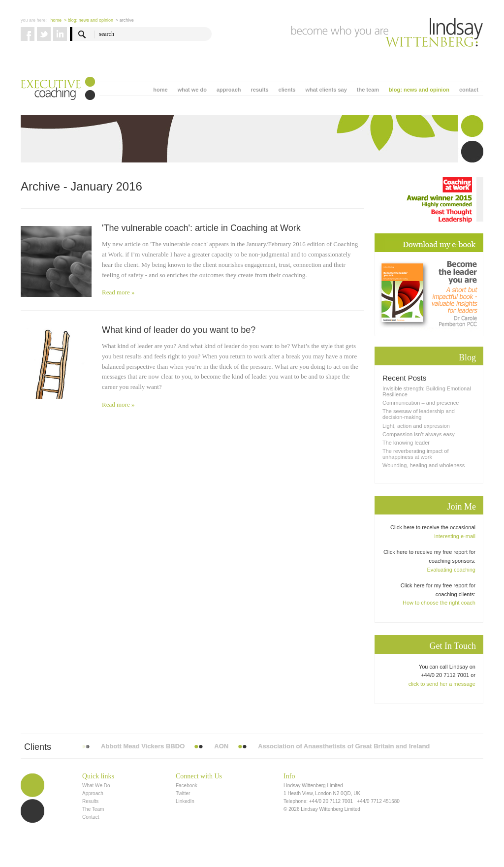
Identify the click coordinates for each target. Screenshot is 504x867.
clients (287, 90)
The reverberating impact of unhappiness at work (416, 454)
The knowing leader (406, 443)
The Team (93, 809)
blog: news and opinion (419, 90)
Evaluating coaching (451, 570)
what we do (192, 90)
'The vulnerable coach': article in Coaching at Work (201, 228)
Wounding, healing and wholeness (424, 465)
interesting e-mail (455, 536)
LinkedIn (185, 801)
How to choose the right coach (439, 603)
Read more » (118, 292)
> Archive (125, 20)
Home (56, 20)
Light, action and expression (416, 426)
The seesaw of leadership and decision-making (419, 414)
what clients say (326, 90)
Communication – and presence (421, 403)
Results (90, 801)
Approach (93, 793)
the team (368, 90)
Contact (91, 817)
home (160, 90)
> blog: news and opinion (89, 20)
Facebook (187, 786)
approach (229, 90)
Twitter (183, 793)
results (259, 90)
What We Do (96, 786)
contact (469, 90)
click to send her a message (442, 684)
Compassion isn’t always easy (419, 434)
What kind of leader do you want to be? (179, 330)
